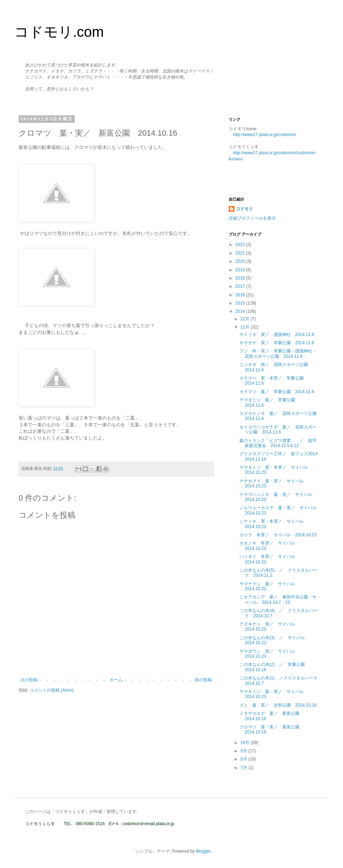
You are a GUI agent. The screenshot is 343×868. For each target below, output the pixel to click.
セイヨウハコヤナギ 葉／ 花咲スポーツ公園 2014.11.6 (278, 430)
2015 (241, 303)
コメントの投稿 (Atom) (52, 690)
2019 (241, 270)
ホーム (116, 680)
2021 (241, 253)
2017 (241, 286)
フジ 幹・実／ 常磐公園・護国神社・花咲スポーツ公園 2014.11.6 (278, 353)
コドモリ (244, 209)
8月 (244, 759)
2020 (241, 261)
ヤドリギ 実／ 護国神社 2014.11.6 (277, 335)
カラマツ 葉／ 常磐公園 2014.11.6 (277, 392)
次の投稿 (29, 680)
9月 (244, 751)
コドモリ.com (59, 32)
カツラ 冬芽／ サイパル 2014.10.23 (278, 535)
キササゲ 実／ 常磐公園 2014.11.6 (277, 343)
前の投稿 (203, 680)
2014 (241, 311)
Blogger (203, 851)
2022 (241, 245)
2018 (241, 278)
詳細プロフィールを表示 (252, 218)
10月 (246, 743)
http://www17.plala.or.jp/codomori (265, 135)
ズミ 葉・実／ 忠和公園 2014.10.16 (278, 705)
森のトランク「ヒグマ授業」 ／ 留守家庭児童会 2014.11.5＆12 (278, 443)
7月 (244, 768)
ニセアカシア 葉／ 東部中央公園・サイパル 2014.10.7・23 (278, 599)
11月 (246, 327)
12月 (246, 319)
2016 (241, 295)
